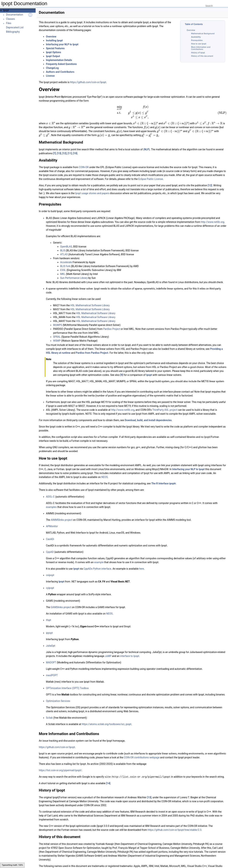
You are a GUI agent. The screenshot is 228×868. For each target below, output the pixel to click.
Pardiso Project (112, 323)
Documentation (15, 15)
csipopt (50, 569)
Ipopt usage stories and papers (92, 187)
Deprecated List (15, 27)
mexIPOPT (52, 669)
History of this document (202, 56)
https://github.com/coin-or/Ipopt (88, 82)
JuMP (108, 650)
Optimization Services (58, 695)
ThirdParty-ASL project (165, 404)
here (142, 563)
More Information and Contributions (201, 48)
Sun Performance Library (74, 272)
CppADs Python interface (97, 563)
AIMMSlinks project (62, 514)
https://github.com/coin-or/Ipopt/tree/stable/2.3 (174, 824)
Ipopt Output (53, 56)
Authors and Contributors (60, 72)
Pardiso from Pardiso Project (92, 347)
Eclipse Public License (151, 173)
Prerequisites (197, 40)
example (99, 556)
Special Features (55, 48)
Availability (196, 37)
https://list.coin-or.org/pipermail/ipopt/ (60, 764)
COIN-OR (84, 161)
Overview (191, 30)
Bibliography (13, 32)
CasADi (50, 533)
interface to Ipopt (130, 650)
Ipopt (6, 10)
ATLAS (64, 248)
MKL (63, 268)
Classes (10, 19)
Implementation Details (59, 60)
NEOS (105, 471)
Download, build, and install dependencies (148, 414)
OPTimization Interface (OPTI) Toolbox (67, 682)
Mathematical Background (203, 34)
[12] (64, 147)
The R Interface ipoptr (164, 477)
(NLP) (146, 143)
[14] (108, 777)
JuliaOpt (51, 640)
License (50, 76)
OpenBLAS (66, 240)
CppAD (50, 546)
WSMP (57, 335)
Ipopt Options (54, 52)
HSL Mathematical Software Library (90, 299)
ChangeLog (52, 68)
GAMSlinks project (61, 601)
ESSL (63, 264)
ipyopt (49, 627)
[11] (70, 147)
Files (9, 23)
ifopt (49, 614)
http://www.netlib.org (213, 216)
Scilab (49, 712)
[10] (75, 147)
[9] (122, 369)
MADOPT (51, 656)
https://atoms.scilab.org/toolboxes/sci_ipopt (107, 718)
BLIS (63, 244)
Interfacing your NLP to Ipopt (62, 44)
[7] (55, 147)
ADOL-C (50, 491)
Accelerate (66, 256)
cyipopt (50, 582)
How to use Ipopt (199, 44)
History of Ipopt (198, 53)
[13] (59, 147)
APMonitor (52, 520)
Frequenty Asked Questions (61, 64)
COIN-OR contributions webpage (142, 751)
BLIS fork (65, 260)
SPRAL (57, 331)
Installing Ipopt (54, 40)
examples (51, 501)
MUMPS (58, 319)
